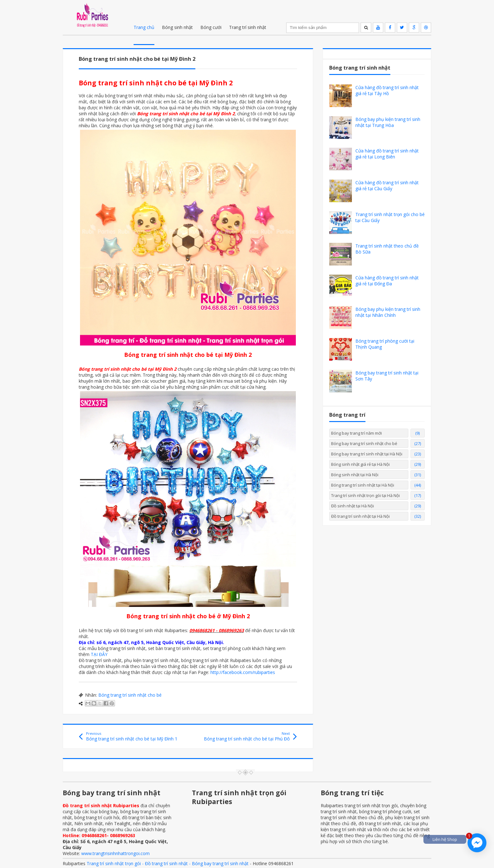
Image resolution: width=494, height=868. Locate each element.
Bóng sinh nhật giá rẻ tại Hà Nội (360, 464)
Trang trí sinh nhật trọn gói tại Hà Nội (365, 495)
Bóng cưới (211, 27)
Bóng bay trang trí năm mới (356, 433)
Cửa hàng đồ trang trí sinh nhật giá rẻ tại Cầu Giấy (387, 186)
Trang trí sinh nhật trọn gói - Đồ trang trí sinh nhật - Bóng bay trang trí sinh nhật (168, 863)
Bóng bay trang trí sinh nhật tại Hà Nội (367, 454)
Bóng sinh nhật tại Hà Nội (355, 475)
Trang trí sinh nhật (248, 27)
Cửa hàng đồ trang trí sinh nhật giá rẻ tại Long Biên (387, 154)
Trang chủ (144, 27)
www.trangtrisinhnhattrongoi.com (115, 853)
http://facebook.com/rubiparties (243, 672)
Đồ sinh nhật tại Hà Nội (353, 506)
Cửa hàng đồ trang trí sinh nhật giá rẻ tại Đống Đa (387, 281)
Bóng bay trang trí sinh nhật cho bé (364, 443)
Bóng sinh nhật (177, 27)
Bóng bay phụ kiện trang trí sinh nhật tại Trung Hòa (388, 122)
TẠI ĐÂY (99, 654)
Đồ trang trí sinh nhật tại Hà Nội (360, 516)
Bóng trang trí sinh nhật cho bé (130, 695)
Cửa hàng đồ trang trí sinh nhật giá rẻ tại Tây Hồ (387, 90)
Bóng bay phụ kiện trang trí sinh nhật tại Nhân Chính (388, 312)
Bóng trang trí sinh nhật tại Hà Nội (363, 485)
